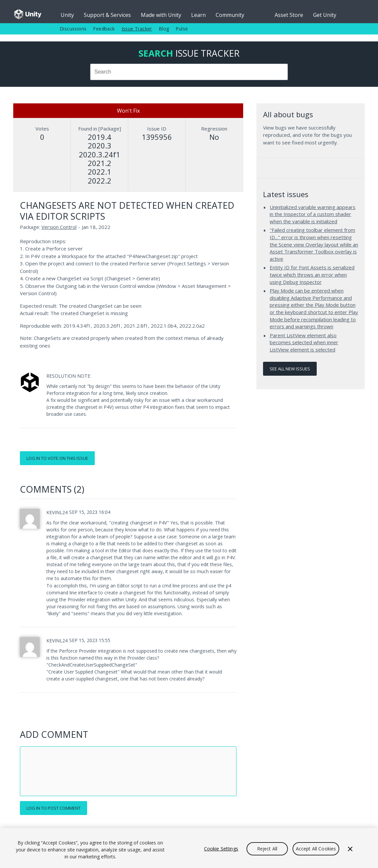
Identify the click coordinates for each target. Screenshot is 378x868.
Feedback (104, 29)
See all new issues (290, 369)
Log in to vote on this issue (57, 458)
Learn (198, 15)
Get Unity (325, 15)
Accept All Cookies (316, 849)
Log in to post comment (54, 808)
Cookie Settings (221, 849)
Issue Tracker (137, 29)
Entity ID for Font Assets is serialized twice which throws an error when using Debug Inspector (312, 274)
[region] (189, 848)
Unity (67, 15)
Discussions (73, 29)
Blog (164, 29)
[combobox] (189, 72)
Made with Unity (161, 15)
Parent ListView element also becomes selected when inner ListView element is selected (304, 342)
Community (230, 15)
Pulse (182, 29)
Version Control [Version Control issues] (59, 227)
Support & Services (107, 15)
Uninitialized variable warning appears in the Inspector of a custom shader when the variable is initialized (313, 214)
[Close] (350, 849)
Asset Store (289, 15)
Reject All (267, 849)
